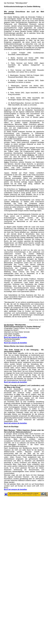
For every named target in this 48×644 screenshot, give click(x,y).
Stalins (6, 162)
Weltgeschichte (33, 205)
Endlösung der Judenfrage (29, 189)
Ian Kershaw (9, 325)
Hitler (18, 394)
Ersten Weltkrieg (28, 155)
